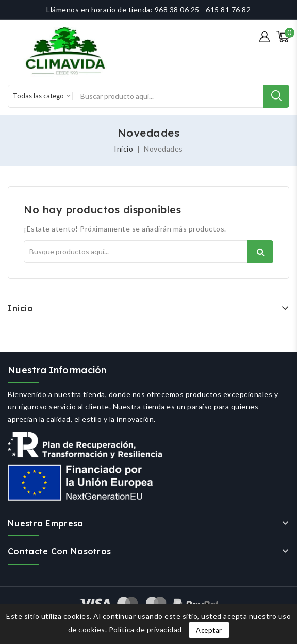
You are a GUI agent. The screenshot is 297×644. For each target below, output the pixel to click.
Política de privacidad (145, 629)
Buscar (260, 252)
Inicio (20, 308)
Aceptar (209, 630)
